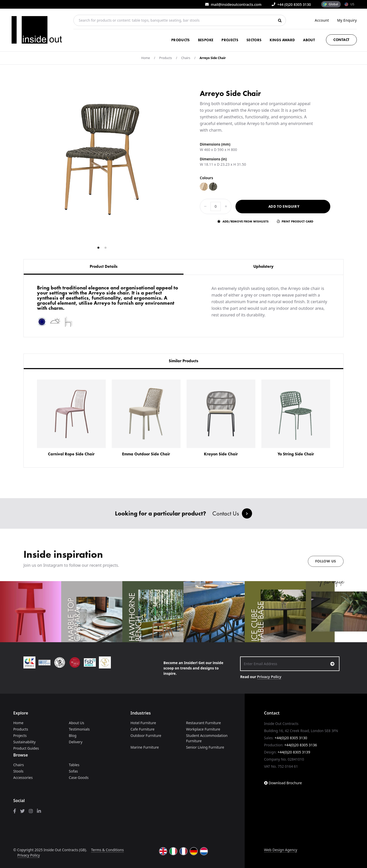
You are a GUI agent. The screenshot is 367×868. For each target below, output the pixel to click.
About (309, 40)
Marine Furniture (145, 747)
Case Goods (79, 778)
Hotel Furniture (143, 723)
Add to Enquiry (284, 206)
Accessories (23, 778)
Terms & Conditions (107, 850)
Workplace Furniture (203, 729)
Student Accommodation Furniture (207, 738)
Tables (74, 765)
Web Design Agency (281, 850)
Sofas (73, 771)
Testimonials (79, 729)
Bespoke (206, 40)
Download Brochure (283, 783)
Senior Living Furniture (205, 747)
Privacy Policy (269, 677)
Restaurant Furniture (204, 723)
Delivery (76, 742)
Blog (73, 736)
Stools (18, 771)
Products (181, 40)
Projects (230, 40)
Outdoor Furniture (146, 736)
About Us (76, 723)
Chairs (186, 58)
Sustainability (24, 742)
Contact (341, 40)
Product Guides (26, 748)
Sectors (254, 40)
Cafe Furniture (142, 729)
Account (322, 20)
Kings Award (282, 40)
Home (146, 58)
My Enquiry (347, 20)
